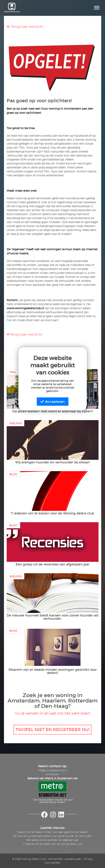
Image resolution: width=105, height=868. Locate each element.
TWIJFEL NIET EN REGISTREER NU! (52, 729)
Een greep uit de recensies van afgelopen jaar (53, 840)
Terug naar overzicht (25, 27)
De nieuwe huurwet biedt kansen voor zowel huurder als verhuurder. (52, 836)
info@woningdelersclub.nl (52, 770)
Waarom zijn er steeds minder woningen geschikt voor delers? (53, 832)
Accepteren (53, 402)
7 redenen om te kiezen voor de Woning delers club (53, 844)
